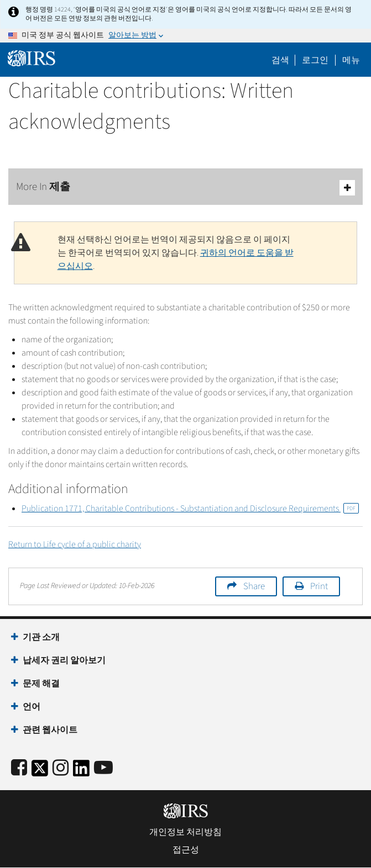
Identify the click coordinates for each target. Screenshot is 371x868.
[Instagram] (61, 768)
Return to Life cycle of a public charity (75, 544)
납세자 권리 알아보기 (64, 660)
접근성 (186, 850)
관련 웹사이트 (50, 730)
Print (319, 586)
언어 (32, 707)
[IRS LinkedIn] (81, 772)
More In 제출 (185, 187)
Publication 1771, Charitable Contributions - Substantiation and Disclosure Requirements (190, 509)
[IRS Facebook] (19, 768)
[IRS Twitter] (40, 772)
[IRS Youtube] (103, 768)
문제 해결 (41, 684)
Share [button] (254, 586)
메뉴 (351, 60)
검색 (280, 60)
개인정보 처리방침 (185, 832)
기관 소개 (41, 637)
